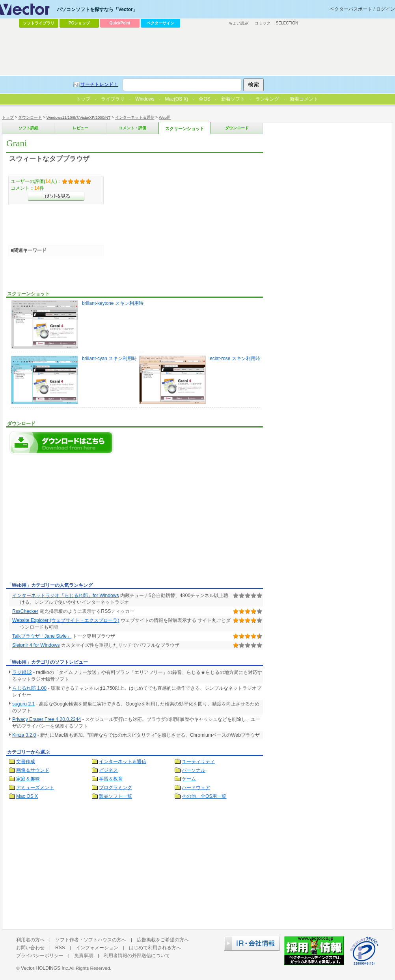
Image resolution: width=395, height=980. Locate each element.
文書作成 (26, 762)
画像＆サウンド (33, 770)
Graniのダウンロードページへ (61, 443)
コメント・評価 (132, 128)
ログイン (386, 9)
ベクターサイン (160, 23)
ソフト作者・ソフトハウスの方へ (91, 940)
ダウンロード (30, 117)
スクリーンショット (185, 129)
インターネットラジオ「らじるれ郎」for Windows (66, 595)
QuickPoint (120, 23)
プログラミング (116, 788)
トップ (8, 117)
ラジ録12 (22, 672)
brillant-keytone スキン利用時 (77, 324)
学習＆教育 (111, 779)
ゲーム (189, 779)
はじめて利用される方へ (155, 948)
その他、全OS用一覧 (204, 796)
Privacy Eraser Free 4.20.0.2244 (47, 719)
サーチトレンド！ (99, 84)
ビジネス (108, 770)
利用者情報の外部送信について (137, 956)
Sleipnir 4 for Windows (36, 645)
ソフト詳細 (28, 128)
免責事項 (84, 956)
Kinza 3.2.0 (24, 735)
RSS (60, 948)
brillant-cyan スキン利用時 (74, 380)
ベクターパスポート (351, 9)
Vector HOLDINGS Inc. (45, 968)
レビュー (80, 128)
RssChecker (25, 611)
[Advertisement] (73, 521)
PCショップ (79, 23)
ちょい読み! (239, 23)
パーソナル (194, 770)
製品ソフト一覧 (116, 796)
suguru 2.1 (23, 704)
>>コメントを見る (56, 196)
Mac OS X (27, 796)
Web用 (165, 117)
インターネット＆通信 (135, 117)
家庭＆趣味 (28, 779)
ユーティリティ (198, 762)
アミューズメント (35, 788)
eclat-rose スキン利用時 (199, 380)
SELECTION (287, 23)
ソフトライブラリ (39, 23)
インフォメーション (97, 948)
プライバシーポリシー (40, 956)
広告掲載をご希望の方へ (163, 940)
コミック (263, 23)
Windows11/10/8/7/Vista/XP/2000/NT (78, 117)
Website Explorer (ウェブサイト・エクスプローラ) (66, 620)
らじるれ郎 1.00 (29, 688)
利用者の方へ (30, 940)
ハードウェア (196, 788)
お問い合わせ (30, 948)
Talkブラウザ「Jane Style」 (42, 636)
